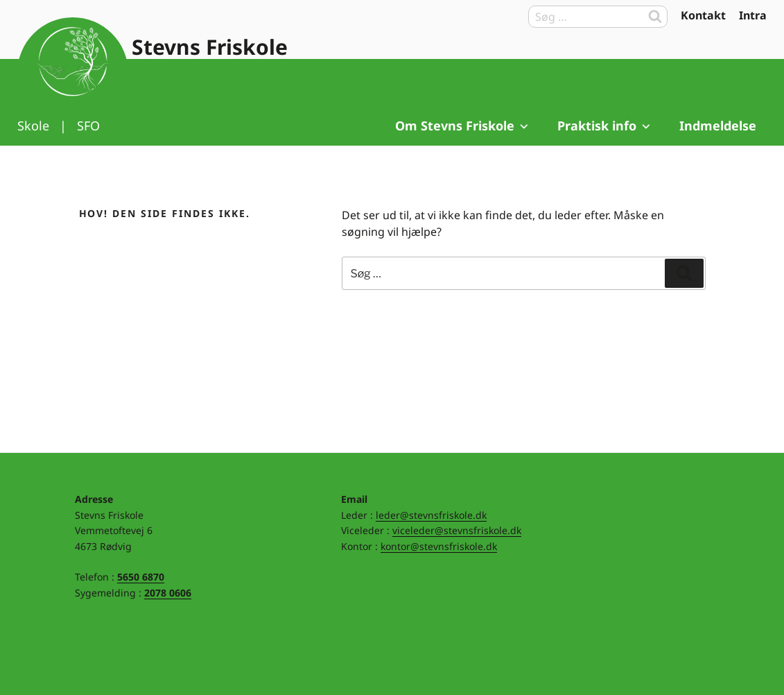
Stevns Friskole (210, 47)
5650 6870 (141, 577)
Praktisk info (605, 126)
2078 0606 (168, 593)
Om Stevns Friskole (463, 126)
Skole (33, 126)
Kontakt (703, 15)
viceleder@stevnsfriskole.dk (457, 530)
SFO (88, 126)
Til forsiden (73, 73)
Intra (753, 15)
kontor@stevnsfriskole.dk (439, 546)
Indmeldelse (718, 126)
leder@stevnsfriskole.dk (431, 515)
